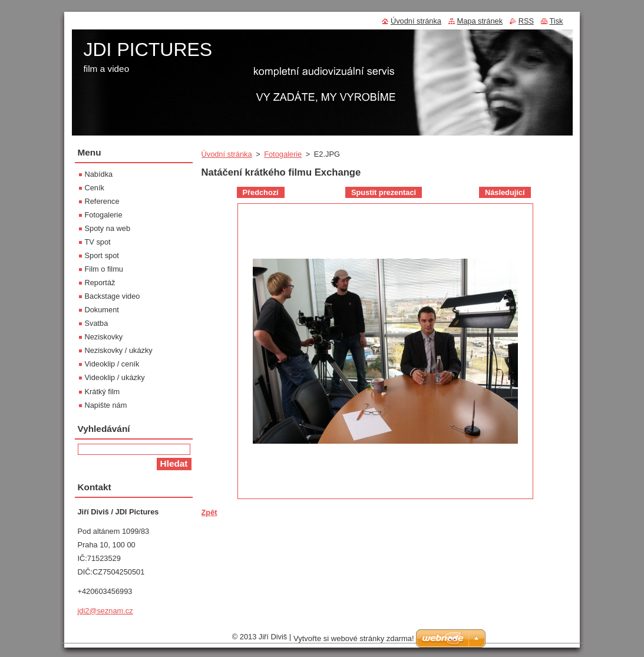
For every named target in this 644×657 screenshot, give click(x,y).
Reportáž (100, 283)
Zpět (209, 512)
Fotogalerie (283, 154)
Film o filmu (104, 269)
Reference (102, 201)
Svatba (97, 323)
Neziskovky (104, 337)
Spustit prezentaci (384, 192)
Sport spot (102, 255)
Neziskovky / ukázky (119, 350)
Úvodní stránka (227, 154)
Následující (505, 192)
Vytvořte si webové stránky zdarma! (354, 641)
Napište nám (106, 405)
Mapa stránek (480, 21)
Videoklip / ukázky (115, 377)
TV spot (98, 242)
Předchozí (261, 192)
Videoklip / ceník (112, 364)
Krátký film (103, 392)
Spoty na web (108, 228)
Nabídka (99, 174)
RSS (526, 21)
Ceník (95, 188)
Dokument (102, 310)
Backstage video (113, 296)
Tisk (557, 21)
